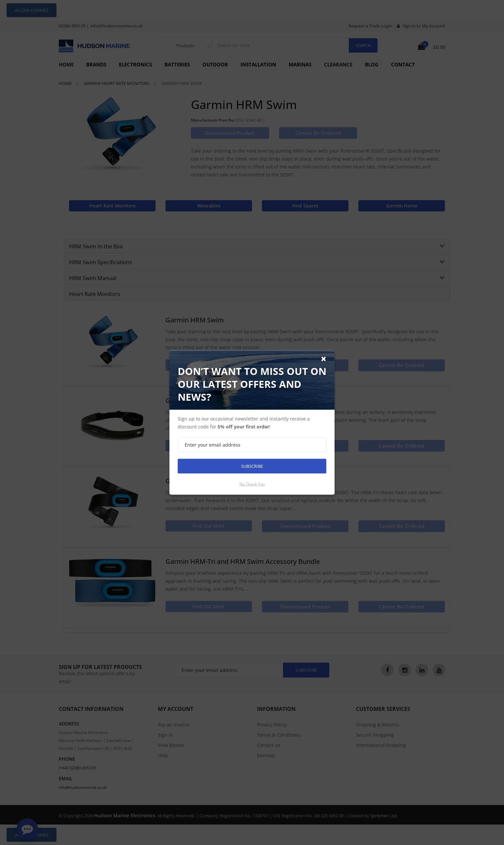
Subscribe (252, 466)
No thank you (252, 484)
